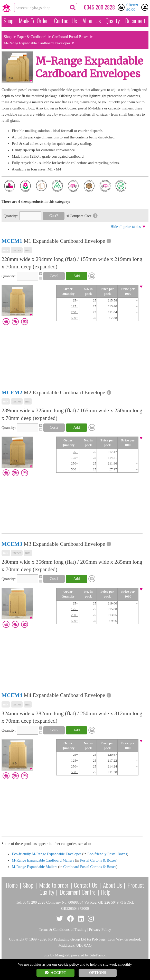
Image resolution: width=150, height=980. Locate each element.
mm (28, 250)
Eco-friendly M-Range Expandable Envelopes (47, 854)
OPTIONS (98, 973)
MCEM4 (12, 695)
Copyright (17, 939)
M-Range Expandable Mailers (35, 867)
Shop (8, 21)
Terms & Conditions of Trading (63, 930)
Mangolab (63, 955)
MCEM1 (12, 241)
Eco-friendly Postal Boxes (107, 854)
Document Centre (78, 892)
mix (6, 250)
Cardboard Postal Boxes (70, 37)
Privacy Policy (100, 930)
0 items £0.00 (132, 7)
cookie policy (68, 964)
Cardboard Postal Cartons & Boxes (90, 867)
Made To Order (33, 21)
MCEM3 (12, 544)
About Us (92, 21)
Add (76, 276)
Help (106, 892)
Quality (113, 21)
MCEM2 (12, 392)
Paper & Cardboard (32, 37)
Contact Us (65, 21)
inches (17, 250)
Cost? (54, 216)
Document (135, 21)
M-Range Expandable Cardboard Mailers (43, 860)
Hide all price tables (126, 227)
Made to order (54, 885)
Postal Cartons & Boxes (98, 860)
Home (12, 885)
